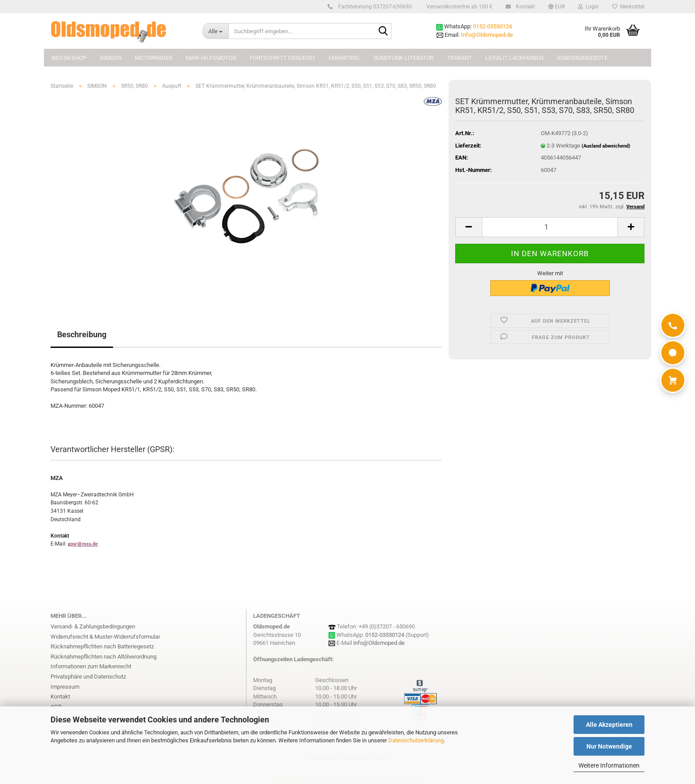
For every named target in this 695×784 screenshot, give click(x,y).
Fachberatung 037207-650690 (374, 7)
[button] (556, 7)
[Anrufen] (673, 325)
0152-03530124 (492, 26)
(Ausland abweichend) (606, 146)
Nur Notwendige (609, 746)
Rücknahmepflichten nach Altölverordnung (103, 657)
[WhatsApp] (673, 353)
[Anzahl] (550, 227)
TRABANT (459, 58)
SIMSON (111, 58)
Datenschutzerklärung (416, 740)
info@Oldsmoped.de (379, 643)
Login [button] (588, 7)
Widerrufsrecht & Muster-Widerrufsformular (105, 637)
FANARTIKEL (344, 58)
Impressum (65, 687)
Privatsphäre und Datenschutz (88, 677)
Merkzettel (628, 7)
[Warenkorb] (673, 380)
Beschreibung (82, 334)
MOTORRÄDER (154, 58)
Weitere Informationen (609, 765)
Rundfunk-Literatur (404, 58)
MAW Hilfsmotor (211, 58)
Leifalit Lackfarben (514, 58)
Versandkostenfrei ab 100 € (459, 7)
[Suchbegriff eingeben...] (215, 31)
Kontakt (524, 7)
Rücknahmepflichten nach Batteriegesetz (102, 646)
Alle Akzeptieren (609, 725)
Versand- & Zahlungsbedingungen (93, 626)
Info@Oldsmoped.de (487, 35)
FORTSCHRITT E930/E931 (282, 58)
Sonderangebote (582, 58)
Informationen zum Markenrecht (91, 666)
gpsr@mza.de (83, 544)
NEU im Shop (69, 58)
